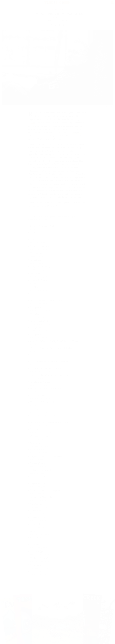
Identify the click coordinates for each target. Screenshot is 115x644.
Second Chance (37, 565)
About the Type (37, 552)
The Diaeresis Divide (39, 430)
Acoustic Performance (39, 281)
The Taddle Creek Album (41, 559)
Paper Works (36, 572)
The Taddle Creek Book (40, 233)
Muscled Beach (37, 274)
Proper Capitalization (39, 484)
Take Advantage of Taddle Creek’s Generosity (49, 362)
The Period (35, 545)
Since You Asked (37, 450)
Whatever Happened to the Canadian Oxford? (49, 423)
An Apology (35, 532)
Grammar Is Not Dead (40, 437)
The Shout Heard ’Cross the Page (44, 416)
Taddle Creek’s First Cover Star (43, 403)
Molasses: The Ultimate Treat (42, 471)
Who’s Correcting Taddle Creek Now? (46, 301)
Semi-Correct (36, 504)
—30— (33, 240)
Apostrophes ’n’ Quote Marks (42, 498)
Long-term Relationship (40, 267)
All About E (35, 525)
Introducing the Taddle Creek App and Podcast (50, 376)
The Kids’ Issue (36, 410)
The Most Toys (36, 288)
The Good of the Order (40, 321)
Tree (33, 123)
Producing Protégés (38, 464)
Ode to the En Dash (39, 538)
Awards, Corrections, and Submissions (46, 369)
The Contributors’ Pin (39, 396)
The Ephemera (36, 260)
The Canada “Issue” (38, 355)
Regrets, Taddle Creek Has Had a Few (46, 457)
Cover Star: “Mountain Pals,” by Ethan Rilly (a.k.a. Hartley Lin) (56, 342)
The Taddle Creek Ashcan (41, 247)
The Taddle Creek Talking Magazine (45, 491)
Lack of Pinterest (37, 294)
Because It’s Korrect (38, 518)
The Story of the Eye (39, 477)
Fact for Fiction (37, 511)
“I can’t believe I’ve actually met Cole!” (46, 389)
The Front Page (37, 254)
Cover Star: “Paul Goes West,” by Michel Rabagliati (51, 349)
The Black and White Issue (41, 382)
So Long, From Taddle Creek (42, 227)
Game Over (35, 443)
